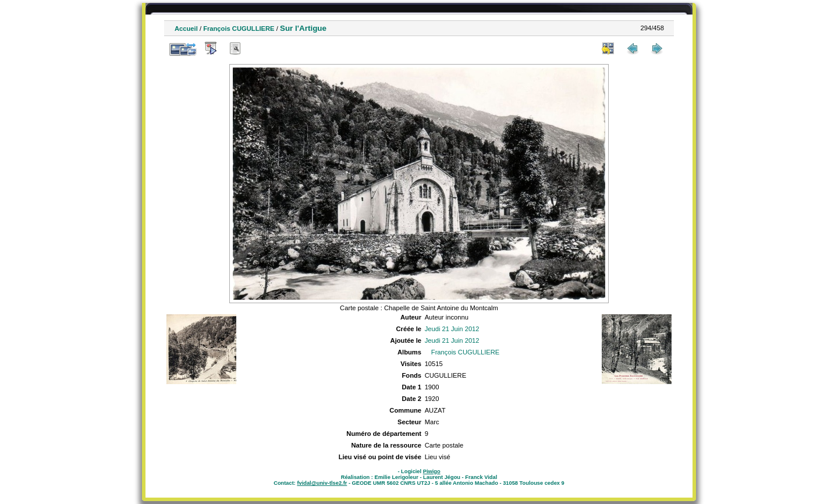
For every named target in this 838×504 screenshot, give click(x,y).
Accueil (186, 29)
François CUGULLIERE (239, 29)
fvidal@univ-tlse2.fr (322, 483)
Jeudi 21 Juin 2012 (452, 329)
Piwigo (432, 471)
